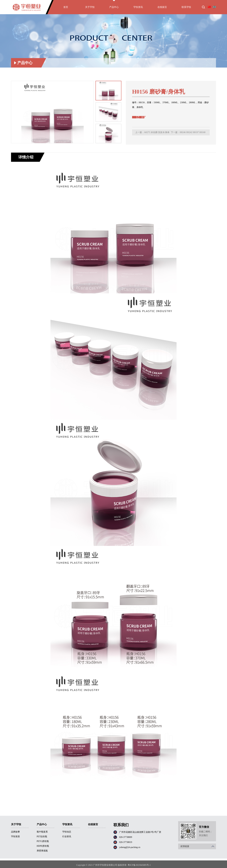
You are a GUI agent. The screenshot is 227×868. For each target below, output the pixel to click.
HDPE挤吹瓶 (43, 846)
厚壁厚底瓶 (209, 56)
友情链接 (198, 846)
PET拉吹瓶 (42, 837)
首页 (66, 8)
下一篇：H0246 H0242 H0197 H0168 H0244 (188, 133)
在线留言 (162, 8)
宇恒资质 (15, 837)
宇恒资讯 (138, 8)
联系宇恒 (186, 8)
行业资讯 (67, 837)
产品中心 (114, 8)
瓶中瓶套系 (42, 832)
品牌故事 (15, 832)
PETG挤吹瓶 (43, 841)
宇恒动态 (67, 832)
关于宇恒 (90, 8)
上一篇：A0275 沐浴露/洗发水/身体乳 (152, 133)
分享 (143, 117)
